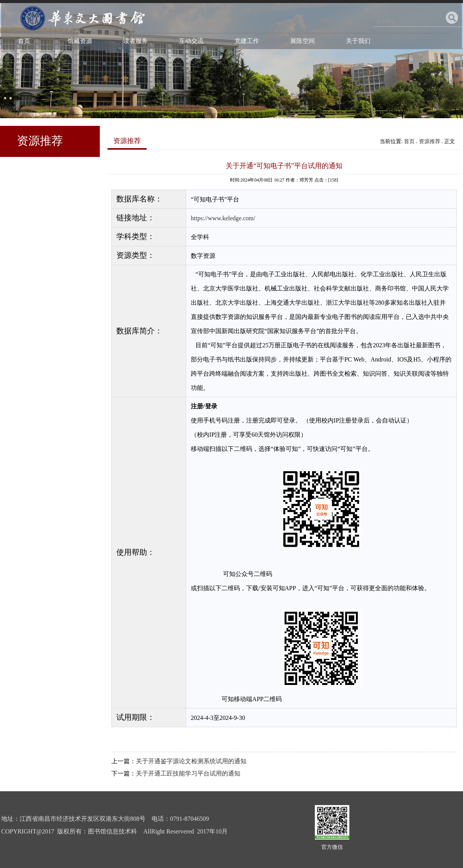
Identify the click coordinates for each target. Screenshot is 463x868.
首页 (24, 41)
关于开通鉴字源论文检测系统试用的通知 (191, 761)
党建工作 (247, 41)
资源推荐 (430, 141)
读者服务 (136, 41)
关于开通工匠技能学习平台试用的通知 (188, 773)
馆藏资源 (80, 41)
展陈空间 (303, 41)
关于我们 (358, 41)
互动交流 (191, 41)
